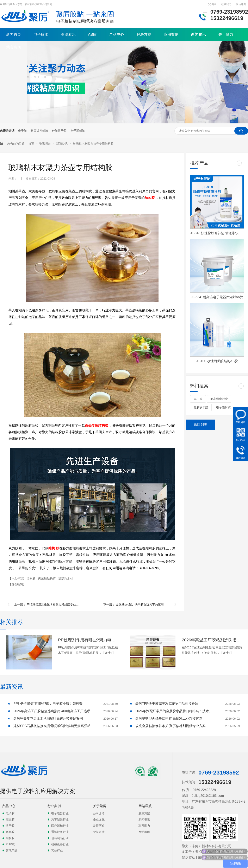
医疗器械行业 (60, 826)
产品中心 (117, 34)
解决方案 (144, 34)
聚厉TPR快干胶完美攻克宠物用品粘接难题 (167, 704)
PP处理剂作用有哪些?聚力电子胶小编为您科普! (88, 640)
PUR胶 (10, 844)
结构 (52, 548)
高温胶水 (68, 34)
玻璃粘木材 (66, 578)
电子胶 (23, 131)
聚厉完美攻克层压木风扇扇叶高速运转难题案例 (48, 718)
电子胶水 (41, 34)
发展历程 (99, 826)
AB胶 (92, 34)
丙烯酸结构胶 (47, 578)
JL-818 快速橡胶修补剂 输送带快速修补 (217, 233)
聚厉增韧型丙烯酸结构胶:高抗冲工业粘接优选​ (169, 718)
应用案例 (171, 34)
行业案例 (54, 806)
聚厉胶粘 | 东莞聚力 (196, 858)
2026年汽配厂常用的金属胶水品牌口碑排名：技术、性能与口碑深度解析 (177, 711)
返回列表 (200, 425)
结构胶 (150, 198)
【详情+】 (108, 653)
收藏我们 (226, 4)
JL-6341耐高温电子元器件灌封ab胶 (217, 297)
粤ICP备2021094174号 (212, 852)
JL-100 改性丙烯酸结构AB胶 (217, 361)
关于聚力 (226, 34)
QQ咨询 (212, 4)
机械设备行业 (60, 844)
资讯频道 (45, 144)
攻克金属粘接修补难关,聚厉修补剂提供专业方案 (170, 726)
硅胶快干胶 (59, 131)
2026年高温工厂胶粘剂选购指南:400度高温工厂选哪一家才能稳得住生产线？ (212, 640)
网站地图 (241, 4)
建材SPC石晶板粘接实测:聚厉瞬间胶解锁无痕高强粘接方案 (55, 726)
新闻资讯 (198, 34)
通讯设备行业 (60, 832)
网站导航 (145, 806)
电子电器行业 (60, 813)
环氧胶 (10, 832)
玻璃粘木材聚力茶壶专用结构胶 (93, 144)
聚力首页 (14, 34)
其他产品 (12, 850)
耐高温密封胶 (39, 131)
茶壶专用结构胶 (97, 425)
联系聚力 (144, 826)
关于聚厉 (100, 806)
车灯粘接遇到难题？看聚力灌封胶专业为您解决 (54, 604)
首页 (32, 144)
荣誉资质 (14, 47)
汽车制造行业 (60, 820)
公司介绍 (99, 813)
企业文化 (99, 820)
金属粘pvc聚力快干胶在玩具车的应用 (140, 604)
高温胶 (10, 820)
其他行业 (57, 850)
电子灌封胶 (78, 131)
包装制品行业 (60, 838)
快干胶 (10, 826)
